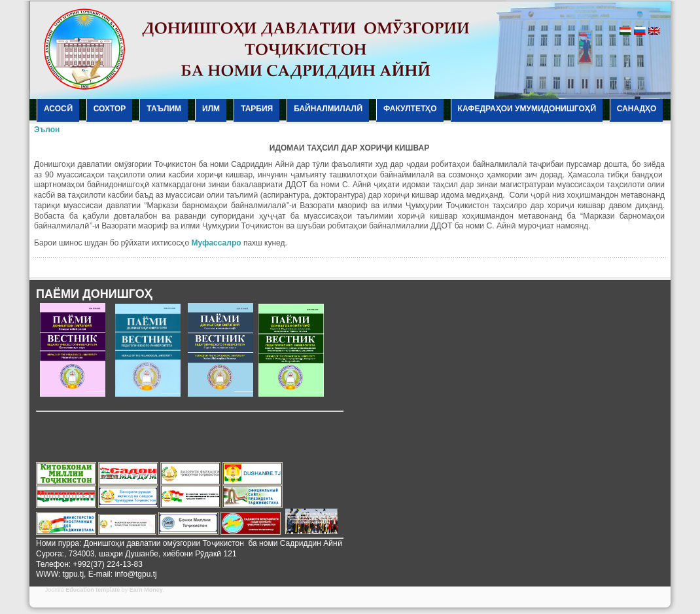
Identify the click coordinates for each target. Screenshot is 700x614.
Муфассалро (216, 243)
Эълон (47, 130)
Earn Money (146, 590)
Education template (93, 590)
